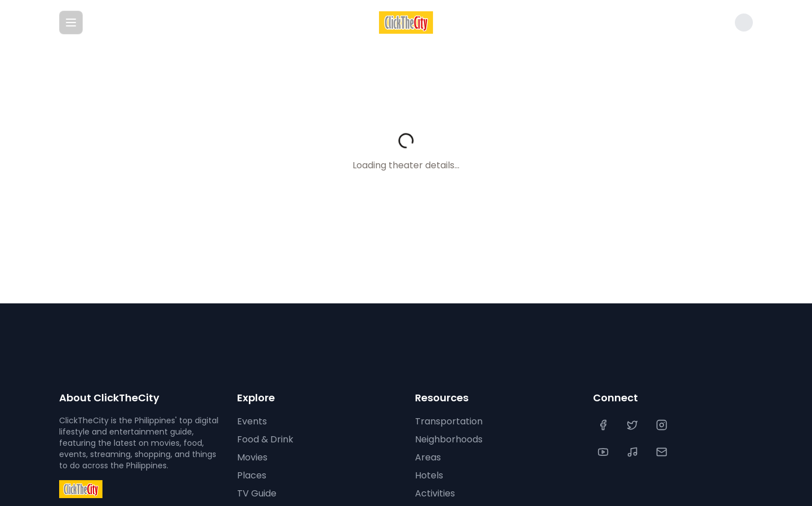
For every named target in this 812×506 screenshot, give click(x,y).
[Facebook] (604, 425)
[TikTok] (633, 452)
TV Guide (257, 493)
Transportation (449, 421)
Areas (428, 457)
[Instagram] (663, 425)
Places (252, 475)
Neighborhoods (449, 439)
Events (252, 421)
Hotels (429, 475)
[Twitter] (633, 425)
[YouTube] (604, 452)
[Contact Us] (663, 452)
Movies (252, 457)
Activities (435, 493)
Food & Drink (265, 439)
